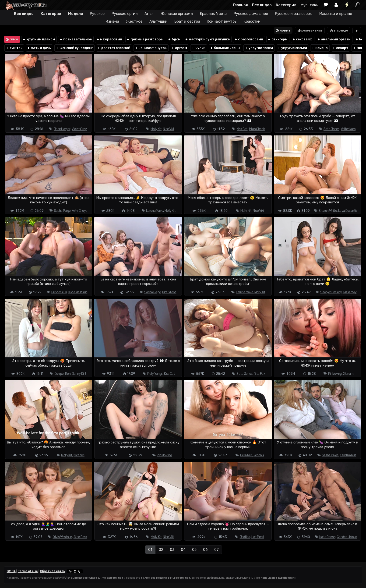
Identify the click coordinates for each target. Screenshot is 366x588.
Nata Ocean (327, 537)
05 (194, 550)
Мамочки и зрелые (336, 14)
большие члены (225, 48)
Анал (149, 14)
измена (320, 48)
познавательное (76, 39)
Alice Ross (80, 537)
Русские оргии (125, 14)
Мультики (310, 5)
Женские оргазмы (177, 14)
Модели (76, 14)
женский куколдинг (74, 48)
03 (172, 550)
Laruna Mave (155, 211)
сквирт (340, 48)
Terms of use (28, 571)
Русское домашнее (251, 14)
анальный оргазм (334, 39)
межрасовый (109, 39)
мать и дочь (39, 48)
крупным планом (39, 39)
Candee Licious (347, 537)
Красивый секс (213, 14)
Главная (241, 5)
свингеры (278, 39)
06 (205, 550)
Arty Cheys (79, 211)
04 (183, 550)
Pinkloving (335, 374)
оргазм (179, 48)
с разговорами (249, 39)
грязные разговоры (145, 39)
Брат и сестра (187, 21)
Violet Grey (79, 129)
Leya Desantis (348, 211)
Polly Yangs (155, 374)
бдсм (174, 39)
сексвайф (302, 39)
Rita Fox (259, 374)
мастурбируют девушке (207, 39)
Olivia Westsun (78, 292)
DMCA (11, 571)
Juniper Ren (62, 374)
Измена (112, 21)
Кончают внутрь (222, 21)
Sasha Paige (62, 211)
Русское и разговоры (294, 14)
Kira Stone (169, 292)
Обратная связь (52, 571)
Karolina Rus (348, 455)
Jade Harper (62, 129)
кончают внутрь (151, 48)
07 (216, 550)
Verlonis (259, 455)
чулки (198, 48)
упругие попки (259, 48)
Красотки (252, 21)
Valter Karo (348, 129)
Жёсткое (134, 21)
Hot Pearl (258, 537)
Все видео (262, 5)
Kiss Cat (242, 129)
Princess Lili (59, 292)
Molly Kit (156, 129)
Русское (97, 14)
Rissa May (350, 292)
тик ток (14, 48)
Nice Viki (168, 129)
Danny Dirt (79, 374)
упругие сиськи (292, 48)
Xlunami (349, 374)
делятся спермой (114, 48)
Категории (286, 5)
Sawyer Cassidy (331, 292)
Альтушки (158, 21)
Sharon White (328, 211)
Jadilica (245, 537)
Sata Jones (331, 129)
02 (161, 550)
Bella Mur (246, 455)
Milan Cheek (257, 129)
